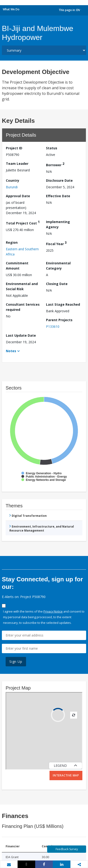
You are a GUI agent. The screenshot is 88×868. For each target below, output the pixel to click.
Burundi (12, 187)
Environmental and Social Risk (22, 286)
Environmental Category (58, 266)
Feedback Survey (67, 849)
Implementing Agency (58, 224)
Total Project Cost (23, 222)
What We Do (11, 9)
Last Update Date (21, 335)
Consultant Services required (23, 307)
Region (12, 242)
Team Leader (17, 164)
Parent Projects (59, 320)
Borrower (55, 164)
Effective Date (58, 196)
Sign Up (16, 662)
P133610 (53, 326)
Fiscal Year (56, 243)
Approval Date (18, 196)
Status (52, 148)
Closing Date (57, 284)
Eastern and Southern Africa (22, 252)
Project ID (14, 148)
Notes (11, 351)
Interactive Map (66, 775)
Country (13, 180)
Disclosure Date (59, 180)
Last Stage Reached (63, 304)
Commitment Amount (17, 266)
